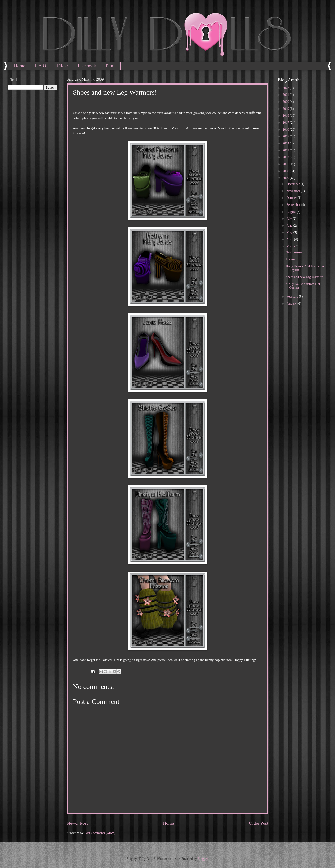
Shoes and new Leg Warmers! (305, 277)
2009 (286, 178)
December (294, 184)
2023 (286, 88)
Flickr (63, 66)
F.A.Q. (41, 66)
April (290, 239)
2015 (286, 136)
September (294, 205)
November (294, 191)
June (290, 226)
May (290, 232)
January (292, 304)
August (292, 212)
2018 (286, 116)
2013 (286, 150)
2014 (286, 143)
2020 (286, 102)
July (290, 219)
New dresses (294, 252)
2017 (286, 123)
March (291, 246)
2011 (286, 164)
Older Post (259, 823)
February (293, 297)
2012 (286, 157)
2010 (286, 171)
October (292, 198)
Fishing (290, 259)
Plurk (111, 66)
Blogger (203, 859)
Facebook (87, 66)
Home (20, 66)
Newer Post (77, 823)
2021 (286, 95)
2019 (286, 109)
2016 (286, 130)
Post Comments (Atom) (100, 833)
